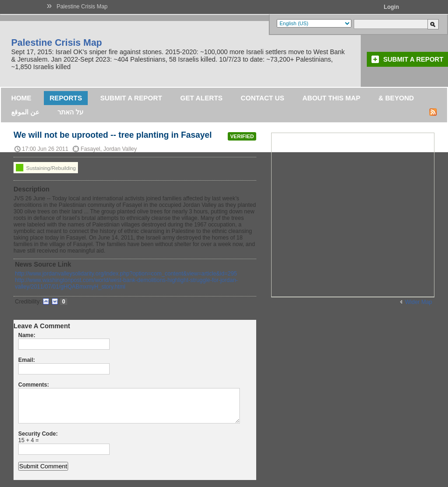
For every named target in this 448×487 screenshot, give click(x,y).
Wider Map (419, 302)
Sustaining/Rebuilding (46, 168)
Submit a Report (413, 59)
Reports (66, 98)
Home (21, 98)
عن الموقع (25, 112)
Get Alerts (201, 98)
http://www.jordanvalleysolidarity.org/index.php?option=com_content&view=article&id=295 (126, 274)
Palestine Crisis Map (82, 7)
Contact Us (262, 98)
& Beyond (396, 98)
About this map (331, 98)
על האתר (70, 112)
